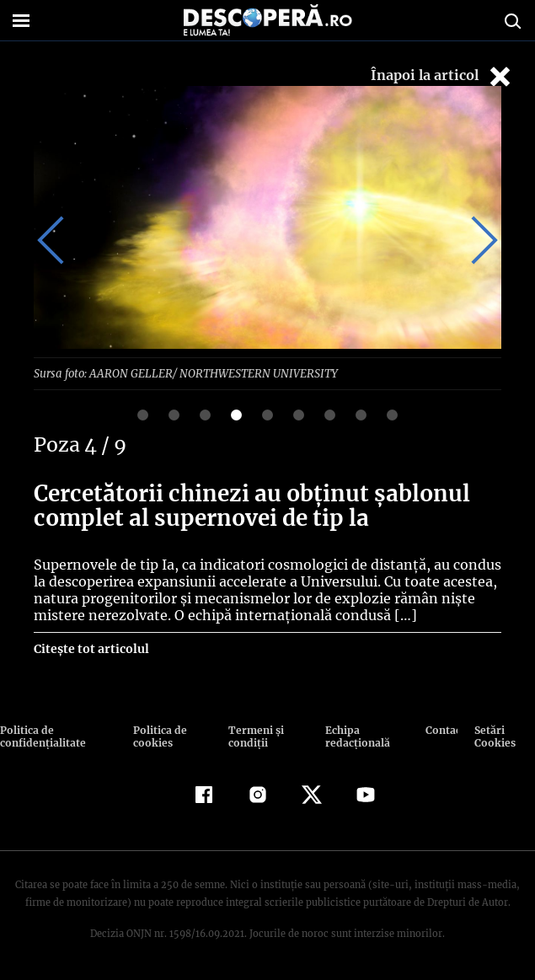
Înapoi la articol (442, 76)
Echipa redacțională (355, 736)
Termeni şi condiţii (254, 736)
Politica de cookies (159, 736)
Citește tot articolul (91, 648)
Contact (442, 729)
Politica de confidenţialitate (41, 736)
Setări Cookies (495, 736)
